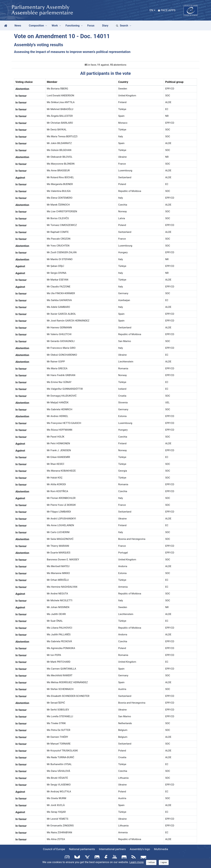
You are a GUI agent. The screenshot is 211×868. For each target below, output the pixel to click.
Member (52, 82)
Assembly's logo (140, 849)
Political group (174, 82)
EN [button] (151, 10)
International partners (112, 849)
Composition (36, 26)
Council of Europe (54, 849)
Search (122, 26)
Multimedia (161, 849)
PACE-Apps (167, 10)
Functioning (73, 26)
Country (123, 82)
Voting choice (24, 82)
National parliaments (82, 849)
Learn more (136, 862)
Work (55, 26)
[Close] (151, 862)
